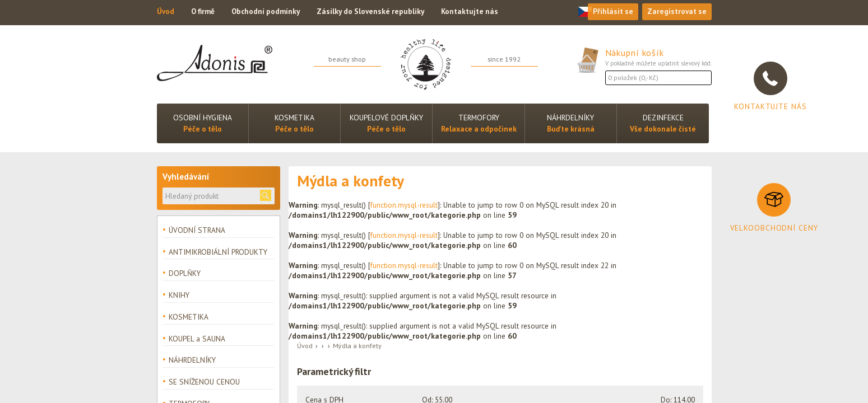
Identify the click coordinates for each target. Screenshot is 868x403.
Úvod (166, 12)
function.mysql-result (404, 205)
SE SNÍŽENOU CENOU (204, 384)
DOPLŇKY (185, 274)
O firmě (204, 12)
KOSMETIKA (189, 318)
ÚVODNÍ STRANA (197, 230)
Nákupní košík (637, 53)
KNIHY (179, 296)
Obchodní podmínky (268, 12)
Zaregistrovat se (676, 12)
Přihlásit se (611, 12)
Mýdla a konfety (357, 346)
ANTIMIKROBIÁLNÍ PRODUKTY (218, 252)
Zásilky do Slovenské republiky (374, 12)
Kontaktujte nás (474, 12)
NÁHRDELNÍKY (192, 362)
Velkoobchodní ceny (774, 228)
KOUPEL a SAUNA (197, 340)
